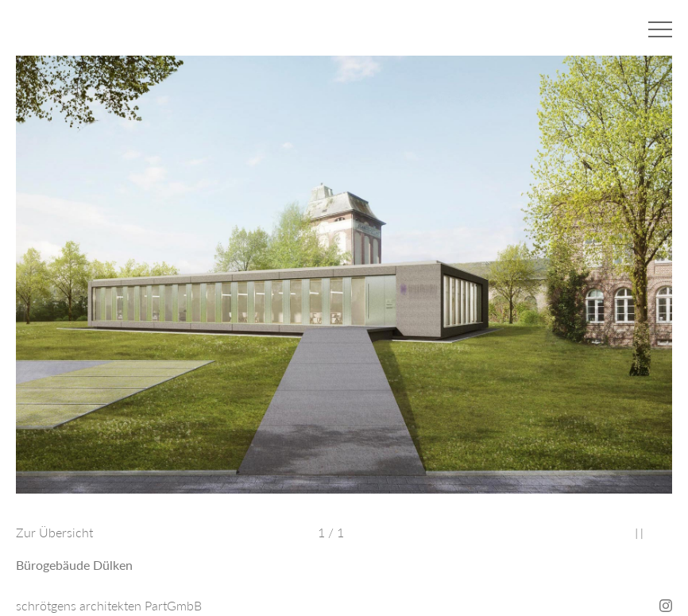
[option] (344, 283)
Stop (639, 534)
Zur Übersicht (54, 532)
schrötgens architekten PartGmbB (109, 605)
